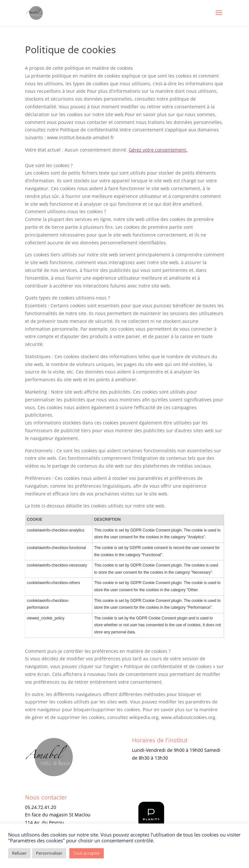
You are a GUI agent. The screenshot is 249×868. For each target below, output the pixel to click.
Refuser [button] (19, 853)
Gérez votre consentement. (158, 150)
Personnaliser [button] (49, 853)
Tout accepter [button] (87, 853)
